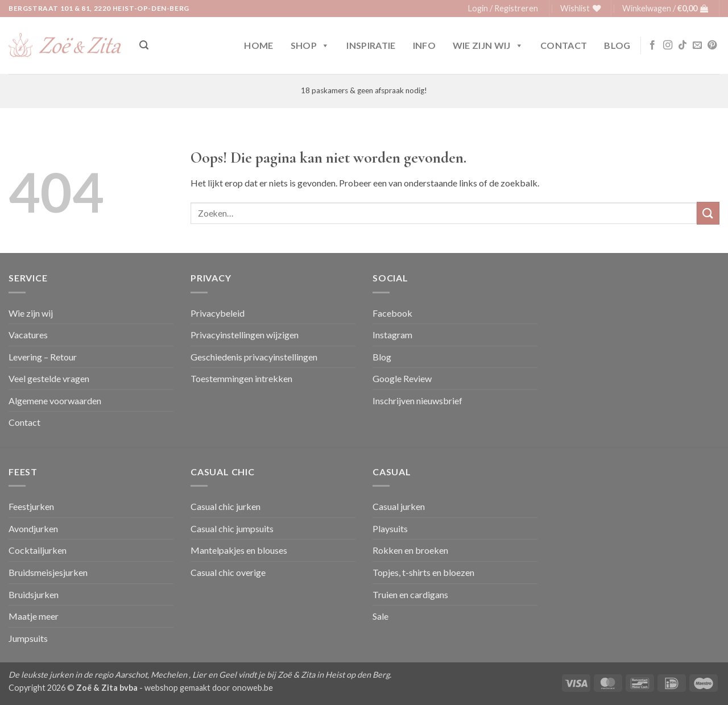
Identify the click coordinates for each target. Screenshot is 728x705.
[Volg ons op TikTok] (682, 45)
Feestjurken (31, 506)
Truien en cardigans (410, 594)
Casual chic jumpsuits (232, 528)
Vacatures (28, 335)
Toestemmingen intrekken (241, 378)
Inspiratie (371, 45)
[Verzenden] (708, 213)
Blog (617, 45)
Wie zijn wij (488, 45)
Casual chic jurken (226, 506)
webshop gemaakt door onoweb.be (209, 688)
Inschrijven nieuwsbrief (417, 401)
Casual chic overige (228, 572)
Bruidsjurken (34, 594)
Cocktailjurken (38, 550)
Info (424, 45)
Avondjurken (33, 528)
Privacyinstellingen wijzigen (245, 335)
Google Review (402, 378)
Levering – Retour (43, 357)
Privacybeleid (218, 313)
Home (258, 45)
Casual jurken (399, 506)
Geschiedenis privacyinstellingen (254, 357)
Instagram (392, 335)
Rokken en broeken (410, 550)
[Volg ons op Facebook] (652, 45)
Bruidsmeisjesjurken (48, 572)
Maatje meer (34, 616)
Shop (310, 45)
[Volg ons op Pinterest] (712, 45)
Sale (380, 616)
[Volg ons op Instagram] (668, 45)
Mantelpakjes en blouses (239, 550)
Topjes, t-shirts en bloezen (423, 572)
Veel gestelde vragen (49, 378)
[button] (503, 9)
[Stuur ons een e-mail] (697, 45)
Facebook (392, 313)
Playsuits (390, 528)
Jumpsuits (28, 638)
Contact (564, 45)
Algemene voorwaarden (55, 401)
